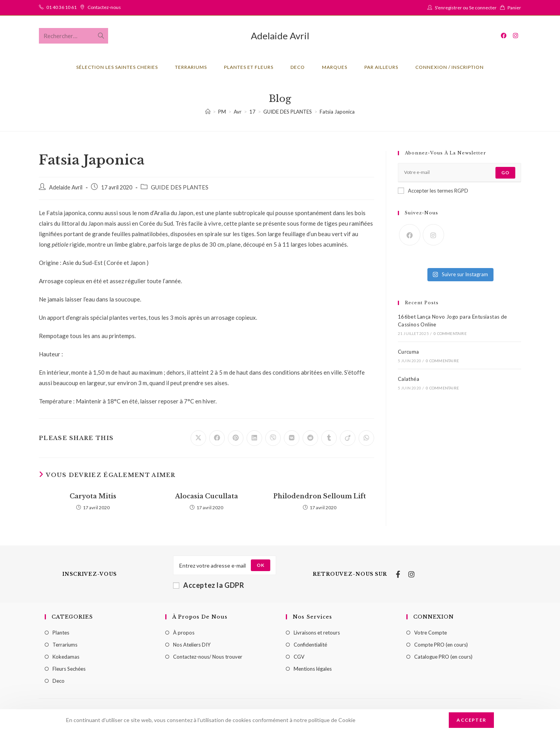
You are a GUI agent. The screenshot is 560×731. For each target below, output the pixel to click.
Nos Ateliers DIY (192, 645)
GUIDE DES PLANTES (180, 187)
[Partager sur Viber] (273, 438)
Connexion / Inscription (450, 67)
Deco (59, 681)
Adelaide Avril (280, 36)
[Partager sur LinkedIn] (254, 438)
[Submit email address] (261, 565)
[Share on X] (198, 438)
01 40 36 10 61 (61, 7)
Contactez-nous (104, 7)
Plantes (61, 633)
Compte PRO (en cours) (441, 645)
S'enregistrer (448, 8)
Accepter (471, 720)
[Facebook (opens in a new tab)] (504, 36)
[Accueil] (208, 112)
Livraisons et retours (317, 633)
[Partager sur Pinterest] (236, 438)
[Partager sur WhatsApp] (366, 438)
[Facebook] (410, 235)
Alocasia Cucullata (206, 496)
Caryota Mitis (93, 496)
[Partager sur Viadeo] (348, 438)
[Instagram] (433, 235)
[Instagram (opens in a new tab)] (515, 36)
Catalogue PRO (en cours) (443, 657)
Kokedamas (66, 657)
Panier (514, 8)
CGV (299, 657)
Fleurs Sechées (69, 669)
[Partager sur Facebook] (217, 438)
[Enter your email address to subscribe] (459, 173)
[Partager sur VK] (292, 438)
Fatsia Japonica (337, 112)
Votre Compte (430, 633)
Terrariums (65, 645)
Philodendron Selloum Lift (320, 496)
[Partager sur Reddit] (310, 438)
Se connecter (483, 8)
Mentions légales (313, 669)
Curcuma (409, 352)
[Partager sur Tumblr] (329, 438)
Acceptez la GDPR (209, 585)
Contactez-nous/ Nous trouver (208, 657)
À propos (184, 633)
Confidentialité (310, 645)
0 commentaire (450, 333)
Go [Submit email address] (505, 173)
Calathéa (409, 379)
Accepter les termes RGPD (433, 191)
